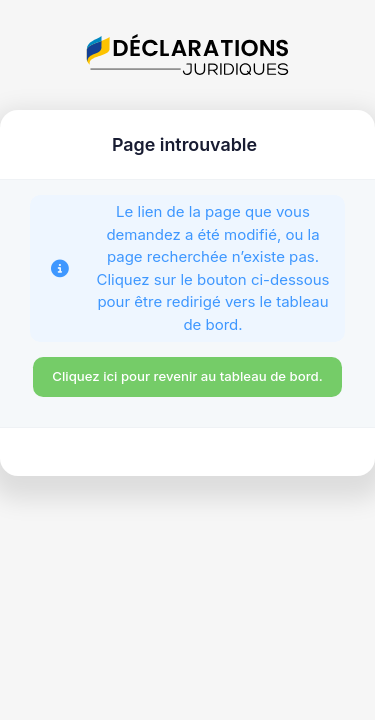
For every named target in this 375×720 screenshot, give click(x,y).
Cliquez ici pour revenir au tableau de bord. (187, 376)
